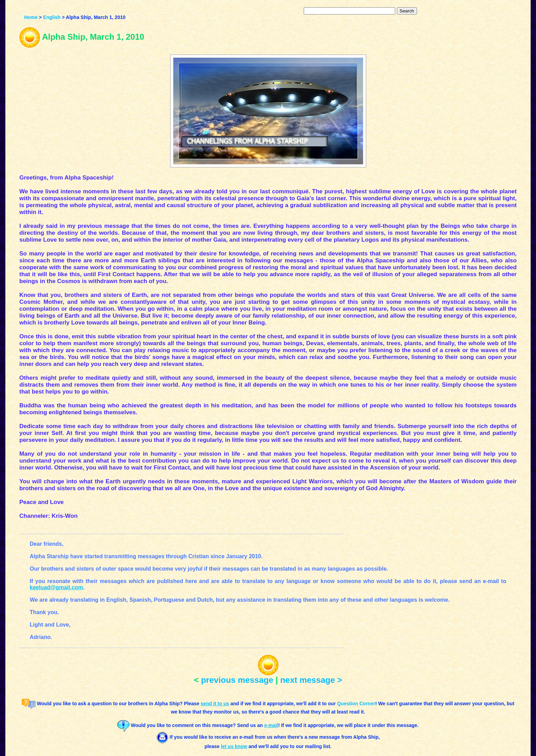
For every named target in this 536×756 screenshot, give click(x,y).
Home (31, 17)
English (52, 17)
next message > (311, 680)
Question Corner (356, 704)
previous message (237, 680)
